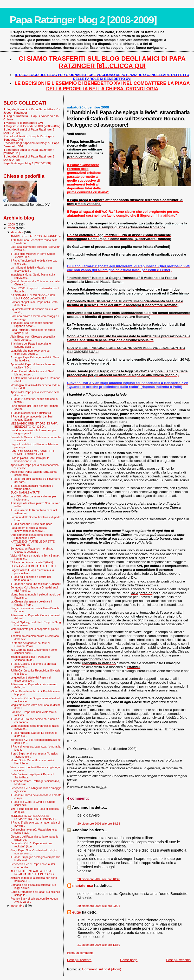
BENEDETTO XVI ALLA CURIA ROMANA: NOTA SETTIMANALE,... (34, 817)
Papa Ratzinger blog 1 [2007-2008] (27, 163)
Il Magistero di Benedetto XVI (23, 123)
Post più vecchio (178, 960)
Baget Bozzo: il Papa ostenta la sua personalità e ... (32, 572)
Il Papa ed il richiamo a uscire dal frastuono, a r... (31, 578)
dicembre (18, 232)
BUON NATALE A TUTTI (25, 492)
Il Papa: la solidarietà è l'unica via (31, 413)
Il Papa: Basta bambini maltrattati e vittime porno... (32, 487)
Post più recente (79, 960)
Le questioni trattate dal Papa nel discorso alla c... (31, 679)
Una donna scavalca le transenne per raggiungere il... (33, 432)
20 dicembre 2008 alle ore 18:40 (99, 879)
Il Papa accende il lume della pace (31, 524)
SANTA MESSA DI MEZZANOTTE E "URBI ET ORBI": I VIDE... (33, 453)
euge (77, 912)
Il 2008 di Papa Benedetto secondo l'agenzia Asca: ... (32, 324)
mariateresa (83, 886)
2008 (12, 228)
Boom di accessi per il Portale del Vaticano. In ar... (31, 658)
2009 (12, 224)
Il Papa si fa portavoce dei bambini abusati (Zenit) (31, 418)
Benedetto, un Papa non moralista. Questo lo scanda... (32, 550)
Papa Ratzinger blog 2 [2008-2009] (83, 20)
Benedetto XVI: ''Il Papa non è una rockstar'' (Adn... (31, 845)
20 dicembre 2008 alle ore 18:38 (99, 824)
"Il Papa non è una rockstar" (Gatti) (32, 562)
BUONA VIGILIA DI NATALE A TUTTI (33, 566)
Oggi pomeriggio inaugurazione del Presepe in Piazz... (32, 536)
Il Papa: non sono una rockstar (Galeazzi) (36, 584)
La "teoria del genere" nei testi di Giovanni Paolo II (30, 645)
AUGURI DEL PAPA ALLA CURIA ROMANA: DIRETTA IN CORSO (32, 873)
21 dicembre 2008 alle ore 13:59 (99, 945)
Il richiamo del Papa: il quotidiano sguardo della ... (31, 345)
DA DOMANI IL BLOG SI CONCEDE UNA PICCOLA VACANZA (33, 297)
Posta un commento (80, 953)
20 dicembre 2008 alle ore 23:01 (99, 906)
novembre (18, 906)
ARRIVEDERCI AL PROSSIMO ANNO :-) (35, 236)
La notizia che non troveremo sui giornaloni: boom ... (30, 352)
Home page (129, 960)
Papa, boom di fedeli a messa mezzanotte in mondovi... (28, 529)
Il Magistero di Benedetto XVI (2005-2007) (32, 126)
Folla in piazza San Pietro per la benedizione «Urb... (30, 460)
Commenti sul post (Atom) (102, 969)
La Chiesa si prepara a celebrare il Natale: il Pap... (31, 603)
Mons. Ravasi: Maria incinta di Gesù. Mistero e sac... (33, 373)
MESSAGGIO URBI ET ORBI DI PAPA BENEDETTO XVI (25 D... (34, 425)
